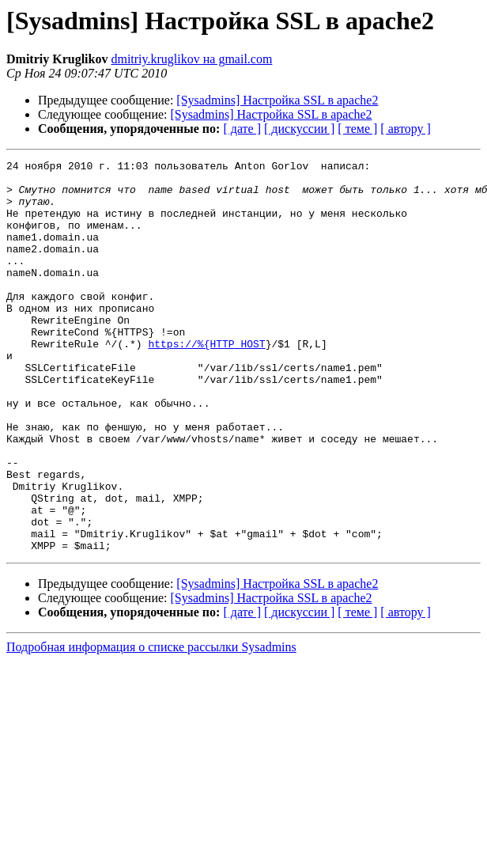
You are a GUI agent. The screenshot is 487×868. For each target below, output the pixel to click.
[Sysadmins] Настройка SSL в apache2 (277, 100)
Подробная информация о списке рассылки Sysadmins (151, 725)
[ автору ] (405, 129)
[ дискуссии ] (299, 129)
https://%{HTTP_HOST (206, 381)
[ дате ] (242, 129)
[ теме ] (357, 129)
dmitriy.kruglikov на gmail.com (191, 59)
